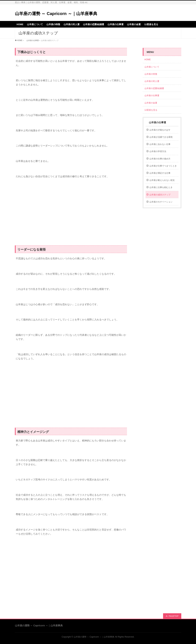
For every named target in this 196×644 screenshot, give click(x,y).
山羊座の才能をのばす (160, 130)
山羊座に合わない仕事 (160, 144)
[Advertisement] (71, 214)
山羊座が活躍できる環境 (161, 137)
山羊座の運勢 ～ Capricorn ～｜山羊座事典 (56, 14)
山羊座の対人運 (152, 81)
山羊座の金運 (151, 103)
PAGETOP (174, 616)
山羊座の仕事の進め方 (160, 159)
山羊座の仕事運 (32, 40)
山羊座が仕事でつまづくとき (163, 166)
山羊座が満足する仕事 (160, 173)
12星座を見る (151, 110)
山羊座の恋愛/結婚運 (154, 88)
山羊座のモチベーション (161, 202)
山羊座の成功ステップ (160, 195)
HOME (20, 40)
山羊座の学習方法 (158, 151)
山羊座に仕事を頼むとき (161, 187)
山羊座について (152, 67)
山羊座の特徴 (151, 74)
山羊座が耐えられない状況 (162, 180)
